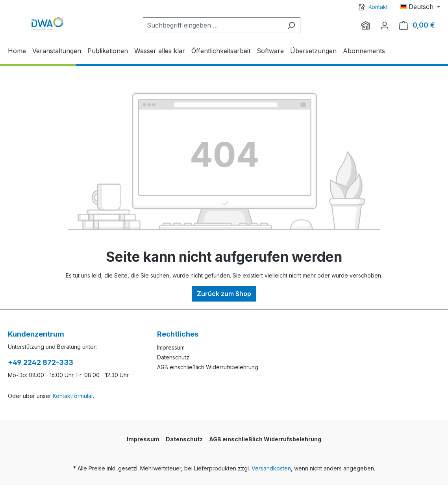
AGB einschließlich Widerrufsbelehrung (208, 367)
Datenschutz (173, 357)
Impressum (171, 347)
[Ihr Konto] (385, 25)
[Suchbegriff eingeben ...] (213, 25)
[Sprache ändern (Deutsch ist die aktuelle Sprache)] (420, 7)
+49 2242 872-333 (41, 362)
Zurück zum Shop (224, 294)
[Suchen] (291, 25)
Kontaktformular (73, 396)
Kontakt (378, 7)
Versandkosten (271, 468)
